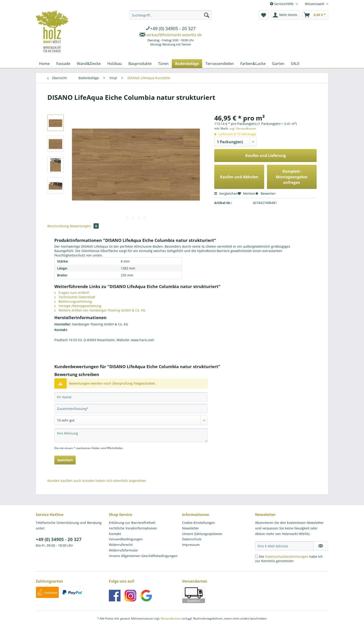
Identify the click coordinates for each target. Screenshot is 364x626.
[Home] (44, 64)
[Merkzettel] (264, 15)
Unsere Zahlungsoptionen (202, 534)
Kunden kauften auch (64, 481)
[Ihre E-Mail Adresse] (284, 546)
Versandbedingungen (126, 539)
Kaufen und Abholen (239, 177)
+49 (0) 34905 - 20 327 (59, 539)
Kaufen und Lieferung (266, 156)
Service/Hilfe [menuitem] (282, 4)
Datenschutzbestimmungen (287, 556)
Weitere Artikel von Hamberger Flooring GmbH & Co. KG (100, 310)
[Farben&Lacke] (253, 64)
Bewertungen (84, 226)
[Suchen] (207, 15)
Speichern (65, 460)
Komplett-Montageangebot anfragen (292, 177)
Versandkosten (171, 618)
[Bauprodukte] (140, 64)
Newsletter (190, 528)
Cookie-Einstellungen (198, 523)
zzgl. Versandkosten (243, 128)
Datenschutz (192, 539)
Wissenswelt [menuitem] (315, 4)
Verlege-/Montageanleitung (78, 306)
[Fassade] (63, 64)
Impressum (191, 545)
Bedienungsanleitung (73, 301)
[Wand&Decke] (89, 64)
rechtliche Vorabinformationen (133, 528)
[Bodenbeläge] (187, 64)
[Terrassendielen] (220, 64)
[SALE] (295, 64)
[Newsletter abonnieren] (321, 546)
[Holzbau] (115, 64)
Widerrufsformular (123, 550)
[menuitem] (171, 29)
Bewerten (265, 193)
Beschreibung (58, 226)
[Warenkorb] (315, 15)
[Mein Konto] (285, 15)
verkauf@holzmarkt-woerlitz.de (174, 35)
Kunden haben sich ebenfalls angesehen (114, 481)
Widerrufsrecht (121, 545)
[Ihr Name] (131, 397)
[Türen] (163, 64)
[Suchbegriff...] (171, 15)
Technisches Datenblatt (75, 297)
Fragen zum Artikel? (72, 293)
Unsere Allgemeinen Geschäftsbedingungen (143, 556)
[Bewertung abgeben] (131, 420)
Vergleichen (226, 193)
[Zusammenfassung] (131, 409)
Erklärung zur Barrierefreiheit (132, 523)
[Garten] (278, 64)
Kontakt (115, 534)
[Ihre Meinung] (131, 435)
